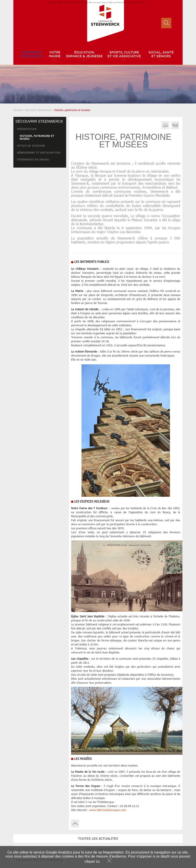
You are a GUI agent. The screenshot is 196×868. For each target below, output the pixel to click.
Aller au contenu (55, 2)
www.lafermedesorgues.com (108, 810)
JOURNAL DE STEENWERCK (40, 198)
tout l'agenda (40, 187)
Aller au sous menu (98, 2)
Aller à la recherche (139, 2)
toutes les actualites (40, 176)
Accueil (18, 110)
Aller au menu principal (76, 2)
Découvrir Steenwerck (38, 110)
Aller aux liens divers (118, 2)
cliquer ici (92, 861)
